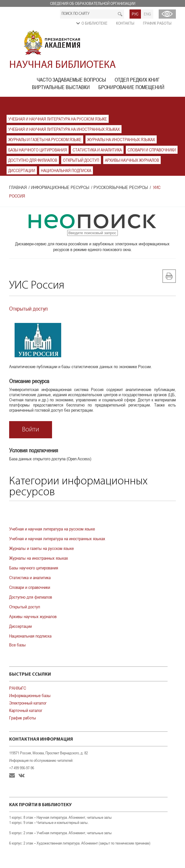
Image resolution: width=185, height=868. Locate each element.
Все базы (17, 645)
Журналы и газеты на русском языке (45, 140)
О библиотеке (95, 23)
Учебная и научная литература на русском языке (58, 119)
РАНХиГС (18, 688)
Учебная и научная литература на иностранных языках (64, 129)
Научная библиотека (62, 65)
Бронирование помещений (131, 87)
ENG (147, 14)
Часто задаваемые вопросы (71, 80)
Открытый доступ (81, 160)
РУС (135, 14)
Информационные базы (30, 695)
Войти (31, 430)
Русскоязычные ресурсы (121, 187)
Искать (120, 14)
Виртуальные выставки (61, 87)
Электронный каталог (28, 703)
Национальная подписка (66, 170)
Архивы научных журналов (132, 160)
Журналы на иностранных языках (121, 140)
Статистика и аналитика (97, 150)
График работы (157, 23)
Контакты (125, 23)
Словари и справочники (152, 150)
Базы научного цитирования (38, 150)
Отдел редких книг (137, 80)
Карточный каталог (26, 710)
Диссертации (22, 170)
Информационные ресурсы (60, 187)
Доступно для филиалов (33, 160)
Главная (18, 187)
